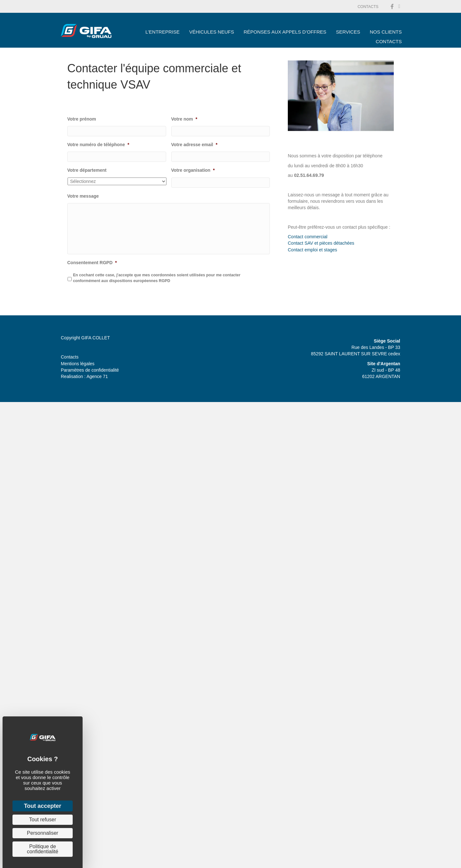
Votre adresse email (194, 145)
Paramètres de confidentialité (90, 370)
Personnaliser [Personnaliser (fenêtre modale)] (43, 833)
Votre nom (184, 119)
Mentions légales (78, 364)
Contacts (70, 357)
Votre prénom (82, 119)
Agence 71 (97, 376)
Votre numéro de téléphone (98, 145)
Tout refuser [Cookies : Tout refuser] (43, 820)
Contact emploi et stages (312, 250)
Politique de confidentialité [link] (43, 849)
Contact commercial (308, 237)
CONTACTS (368, 7)
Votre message (83, 196)
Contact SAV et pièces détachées (321, 243)
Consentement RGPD (92, 263)
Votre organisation (193, 170)
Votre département (87, 170)
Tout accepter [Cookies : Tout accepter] (43, 806)
